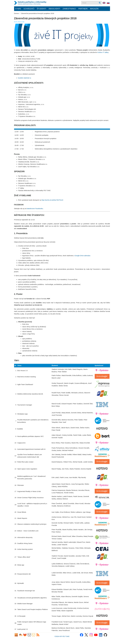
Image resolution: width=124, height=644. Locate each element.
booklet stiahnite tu (25, 78)
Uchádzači (29, 9)
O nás (18, 9)
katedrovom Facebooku (35, 208)
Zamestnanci (69, 9)
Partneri (83, 9)
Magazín (94, 9)
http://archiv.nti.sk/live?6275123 (52, 200)
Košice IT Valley (103, 52)
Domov (17, 13)
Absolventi (54, 9)
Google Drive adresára (83, 256)
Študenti (41, 9)
